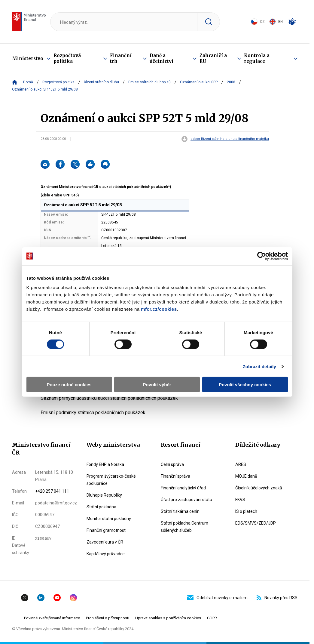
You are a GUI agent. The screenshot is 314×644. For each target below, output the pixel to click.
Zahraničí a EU (213, 58)
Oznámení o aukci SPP (199, 82)
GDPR (212, 618)
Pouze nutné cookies (69, 385)
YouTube (57, 598)
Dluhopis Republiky (104, 495)
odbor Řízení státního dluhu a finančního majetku (230, 139)
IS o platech (246, 511)
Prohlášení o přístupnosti (108, 618)
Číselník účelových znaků (259, 488)
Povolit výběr (157, 385)
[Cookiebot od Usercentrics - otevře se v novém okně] (262, 256)
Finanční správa (175, 476)
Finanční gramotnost (106, 530)
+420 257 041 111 (52, 491)
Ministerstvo (28, 59)
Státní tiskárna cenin (180, 511)
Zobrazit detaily (259, 366)
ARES (241, 464)
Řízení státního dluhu (101, 82)
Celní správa (172, 464)
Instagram (73, 598)
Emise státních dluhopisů (149, 82)
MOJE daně (246, 476)
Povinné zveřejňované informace (52, 618)
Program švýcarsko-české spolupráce (111, 480)
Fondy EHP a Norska (105, 464)
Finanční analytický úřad (183, 488)
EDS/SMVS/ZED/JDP (256, 523)
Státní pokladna (101, 507)
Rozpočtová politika (67, 58)
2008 (231, 82)
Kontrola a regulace (257, 58)
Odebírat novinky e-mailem (217, 598)
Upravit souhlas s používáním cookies (168, 618)
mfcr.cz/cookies (159, 309)
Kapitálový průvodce (106, 554)
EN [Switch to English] (276, 22)
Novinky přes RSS (277, 598)
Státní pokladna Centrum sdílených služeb (184, 527)
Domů (28, 82)
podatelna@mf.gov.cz (56, 503)
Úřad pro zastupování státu (186, 500)
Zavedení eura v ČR (105, 542)
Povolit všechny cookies (245, 385)
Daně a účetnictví (162, 58)
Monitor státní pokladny (109, 519)
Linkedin (41, 598)
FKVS (240, 500)
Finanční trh (121, 58)
